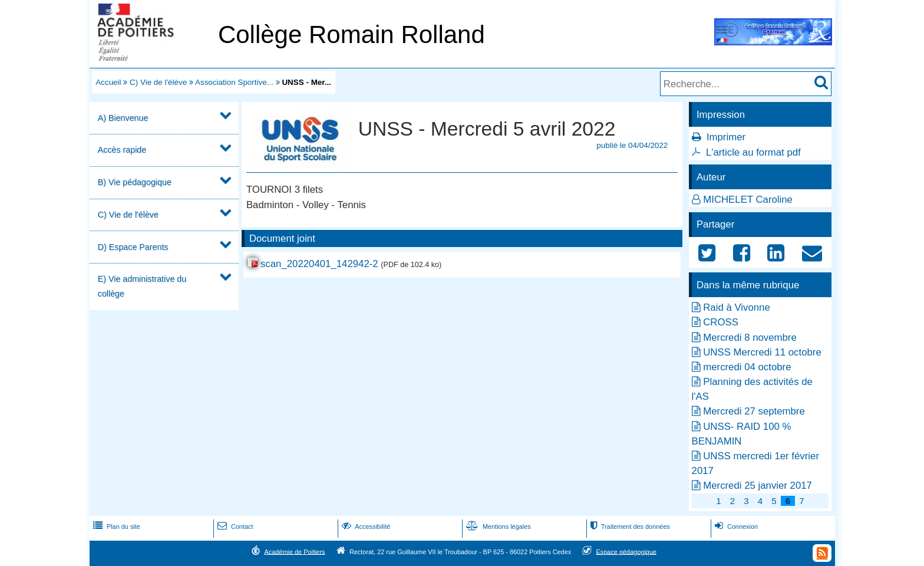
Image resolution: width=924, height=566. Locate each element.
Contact (234, 526)
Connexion (735, 526)
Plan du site (115, 526)
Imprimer (726, 137)
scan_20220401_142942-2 (319, 264)
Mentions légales (497, 526)
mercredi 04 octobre (747, 367)
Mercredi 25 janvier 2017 (758, 486)
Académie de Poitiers (294, 551)
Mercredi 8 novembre (750, 338)
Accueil (108, 82)
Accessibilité (365, 526)
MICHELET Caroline (748, 200)
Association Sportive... (234, 82)
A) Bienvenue (123, 118)
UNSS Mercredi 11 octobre (762, 352)
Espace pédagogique (627, 551)
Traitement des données (629, 526)
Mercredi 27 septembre (754, 411)
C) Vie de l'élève (158, 82)
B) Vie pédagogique (135, 182)
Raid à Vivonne (737, 307)
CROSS (721, 322)
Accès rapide (122, 150)
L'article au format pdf (753, 152)
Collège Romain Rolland (352, 34)
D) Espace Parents (133, 247)
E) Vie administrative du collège (142, 286)
